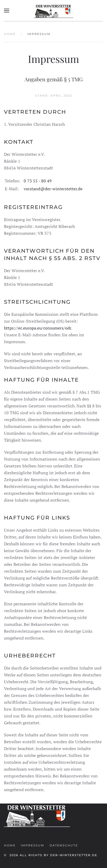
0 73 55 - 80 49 (38, 181)
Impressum (33, 845)
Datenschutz (64, 845)
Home (10, 845)
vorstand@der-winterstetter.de (53, 189)
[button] (7, 11)
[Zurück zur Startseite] (53, 11)
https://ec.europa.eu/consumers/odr (38, 328)
